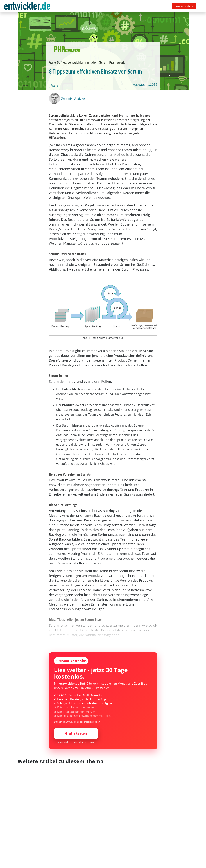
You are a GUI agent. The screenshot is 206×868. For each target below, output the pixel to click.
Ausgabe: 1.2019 (145, 85)
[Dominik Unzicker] (55, 98)
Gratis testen (184, 6)
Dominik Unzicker (73, 99)
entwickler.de (27, 7)
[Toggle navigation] (28, 6)
